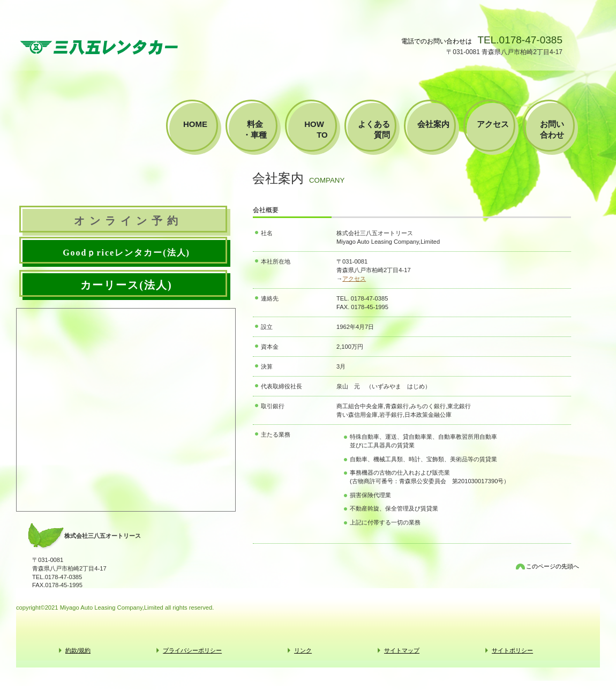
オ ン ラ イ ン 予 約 (126, 221)
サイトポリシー (512, 650)
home (195, 124)
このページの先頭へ (553, 566)
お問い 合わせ (556, 129)
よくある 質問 (378, 129)
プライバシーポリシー (192, 650)
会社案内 (433, 124)
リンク (303, 650)
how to (320, 129)
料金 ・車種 (261, 129)
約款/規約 (78, 650)
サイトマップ (402, 650)
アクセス (354, 279)
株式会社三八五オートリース (99, 47)
